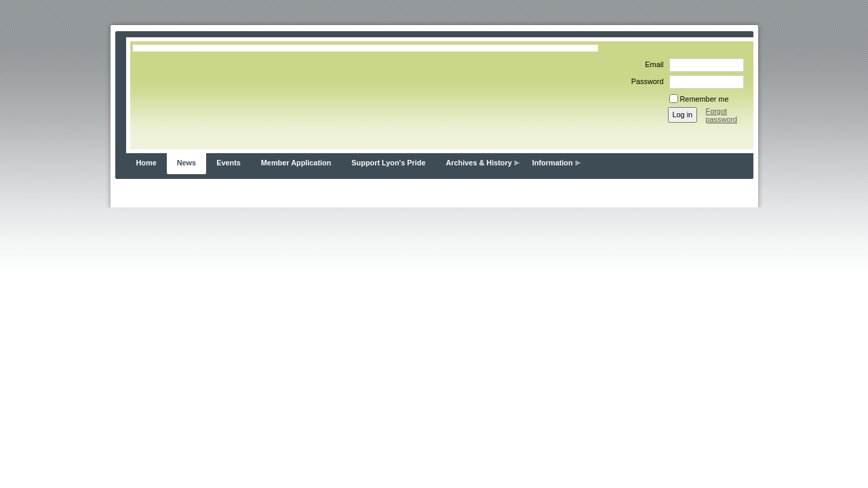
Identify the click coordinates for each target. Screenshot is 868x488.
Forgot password (722, 115)
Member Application (296, 163)
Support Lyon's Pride (388, 163)
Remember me (705, 99)
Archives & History (478, 163)
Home (146, 163)
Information (553, 163)
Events (229, 163)
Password (645, 81)
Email (652, 64)
